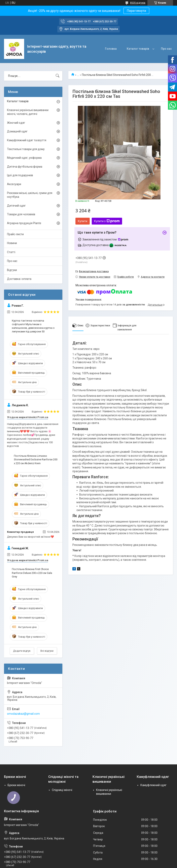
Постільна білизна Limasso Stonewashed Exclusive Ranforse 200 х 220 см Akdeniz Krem (36, 459)
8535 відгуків (138, 3)
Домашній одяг (17, 131)
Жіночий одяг (16, 123)
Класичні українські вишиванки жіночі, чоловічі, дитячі (28, 112)
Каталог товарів (138, 49)
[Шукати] (58, 76)
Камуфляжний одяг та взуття (27, 140)
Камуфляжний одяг (153, 785)
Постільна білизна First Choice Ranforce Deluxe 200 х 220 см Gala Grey (32, 573)
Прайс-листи (15, 234)
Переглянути (136, 11)
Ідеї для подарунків (20, 175)
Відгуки (12, 270)
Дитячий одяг (16, 206)
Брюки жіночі (16, 785)
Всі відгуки (47, 651)
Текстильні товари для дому (26, 149)
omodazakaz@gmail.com (23, 714)
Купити (83, 221)
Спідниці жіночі (62, 790)
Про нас (166, 49)
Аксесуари (14, 184)
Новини (12, 243)
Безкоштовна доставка (94, 271)
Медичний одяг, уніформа (24, 158)
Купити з (107, 221)
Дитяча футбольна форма (25, 167)
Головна (111, 49)
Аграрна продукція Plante (24, 223)
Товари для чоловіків (21, 214)
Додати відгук (22, 651)
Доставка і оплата (19, 279)
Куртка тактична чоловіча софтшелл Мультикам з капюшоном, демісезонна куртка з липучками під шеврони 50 (33, 326)
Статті (11, 252)
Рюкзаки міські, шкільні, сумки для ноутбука (30, 195)
